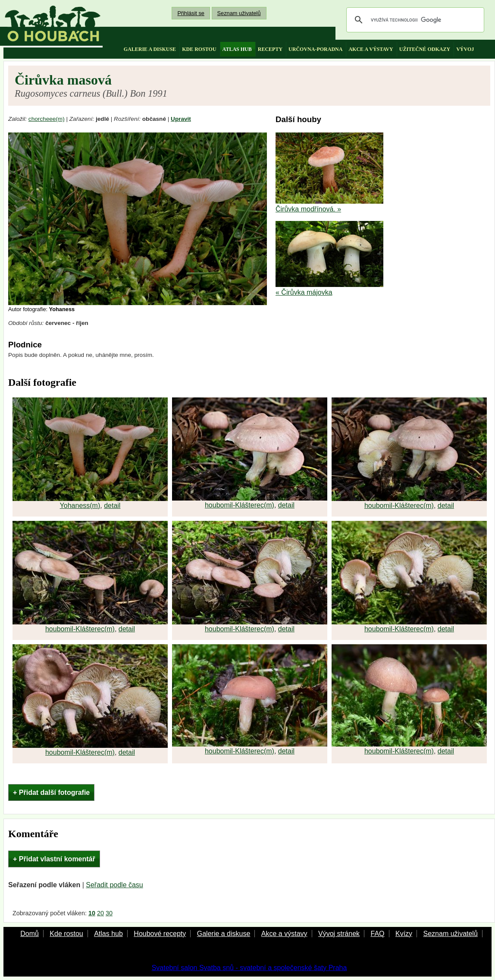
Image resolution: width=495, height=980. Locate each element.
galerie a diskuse (150, 49)
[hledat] (414, 20)
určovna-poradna (315, 49)
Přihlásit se (191, 13)
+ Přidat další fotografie (51, 793)
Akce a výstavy (284, 934)
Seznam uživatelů (239, 13)
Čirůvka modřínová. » (308, 209)
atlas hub (237, 49)
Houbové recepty (160, 934)
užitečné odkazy (425, 49)
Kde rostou (66, 934)
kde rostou (199, 49)
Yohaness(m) (80, 506)
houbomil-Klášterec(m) (240, 505)
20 (100, 913)
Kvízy (404, 934)
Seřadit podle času (114, 885)
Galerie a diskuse (224, 934)
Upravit (181, 119)
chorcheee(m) (47, 119)
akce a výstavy (371, 49)
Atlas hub (108, 934)
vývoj (465, 49)
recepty (270, 49)
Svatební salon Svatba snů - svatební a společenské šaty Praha (249, 968)
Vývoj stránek (339, 934)
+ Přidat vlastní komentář (54, 859)
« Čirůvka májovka (304, 292)
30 (109, 913)
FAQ (377, 934)
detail (112, 506)
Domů (30, 934)
